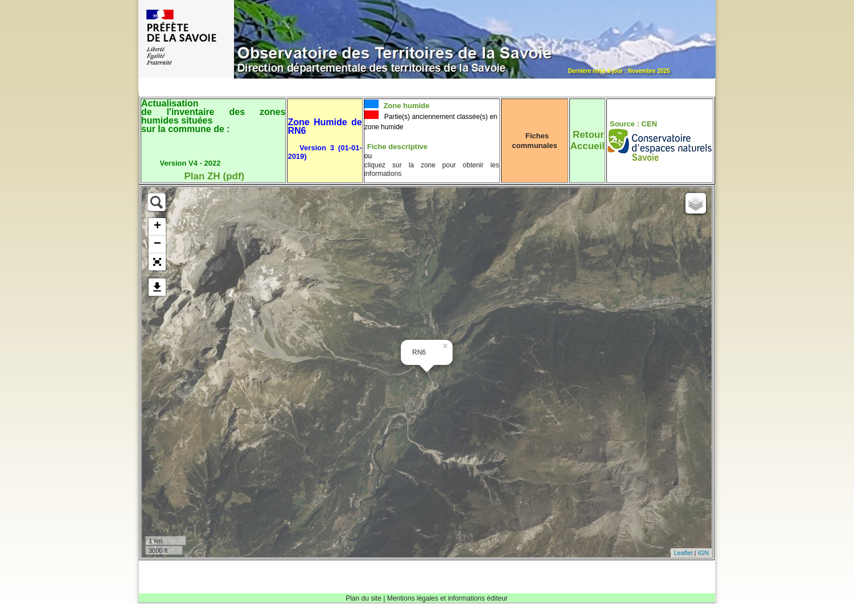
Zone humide (406, 106)
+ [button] (157, 227)
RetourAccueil (587, 140)
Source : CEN (633, 124)
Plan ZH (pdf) (214, 176)
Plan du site (364, 598)
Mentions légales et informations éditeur (447, 598)
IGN (703, 553)
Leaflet (683, 553)
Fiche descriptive (397, 147)
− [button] (157, 244)
